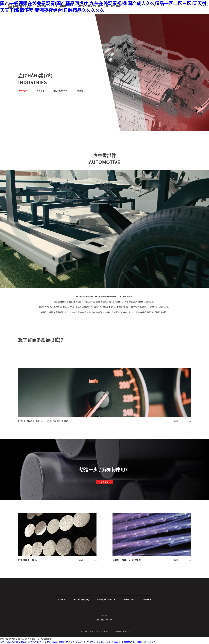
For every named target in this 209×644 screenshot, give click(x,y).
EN (180, 6)
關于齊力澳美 (129, 600)
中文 (185, 6)
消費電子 (81, 91)
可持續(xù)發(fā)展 (106, 600)
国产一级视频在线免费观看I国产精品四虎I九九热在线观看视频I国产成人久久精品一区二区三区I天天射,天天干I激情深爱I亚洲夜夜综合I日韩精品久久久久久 (78, 642)
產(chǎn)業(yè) (81, 600)
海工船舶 (41, 91)
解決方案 (62, 600)
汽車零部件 (23, 91)
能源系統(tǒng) (61, 91)
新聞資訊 (147, 600)
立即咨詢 (104, 482)
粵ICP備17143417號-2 (123, 631)
